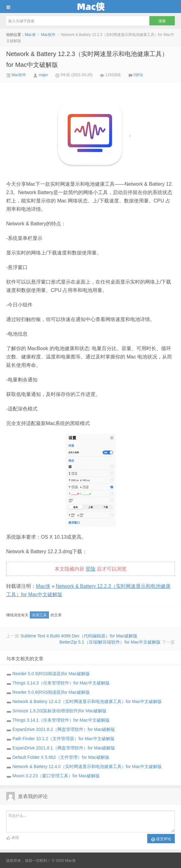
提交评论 (161, 839)
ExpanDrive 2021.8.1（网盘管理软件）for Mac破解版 (64, 748)
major (43, 75)
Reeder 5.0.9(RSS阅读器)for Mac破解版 (51, 674)
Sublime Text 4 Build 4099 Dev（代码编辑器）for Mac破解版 (79, 636)
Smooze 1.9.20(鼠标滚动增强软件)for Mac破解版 (60, 711)
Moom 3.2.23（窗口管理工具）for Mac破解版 (56, 776)
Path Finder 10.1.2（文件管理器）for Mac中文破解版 (64, 739)
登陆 (90, 569)
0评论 (138, 75)
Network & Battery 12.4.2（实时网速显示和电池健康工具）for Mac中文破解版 (87, 701)
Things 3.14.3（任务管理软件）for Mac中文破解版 (61, 683)
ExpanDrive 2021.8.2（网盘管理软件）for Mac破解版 (64, 729)
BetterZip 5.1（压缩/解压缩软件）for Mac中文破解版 (110, 642)
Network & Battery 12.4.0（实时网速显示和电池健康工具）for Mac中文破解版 (87, 766)
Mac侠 (90, 7)
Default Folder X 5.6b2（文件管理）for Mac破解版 (61, 757)
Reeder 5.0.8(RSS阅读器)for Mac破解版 (51, 692)
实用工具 (39, 615)
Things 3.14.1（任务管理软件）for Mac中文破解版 (61, 720)
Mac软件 (48, 35)
